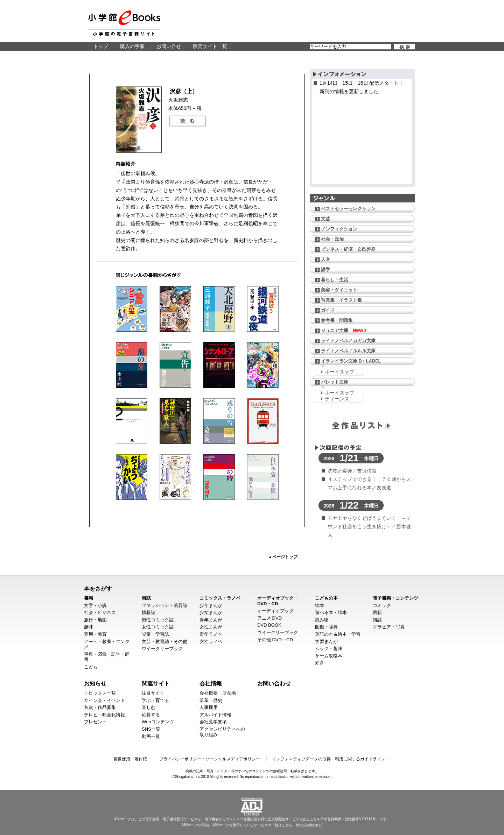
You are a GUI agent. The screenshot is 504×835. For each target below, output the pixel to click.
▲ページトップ (283, 557)
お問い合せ (169, 46)
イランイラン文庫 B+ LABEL (351, 361)
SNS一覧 (151, 729)
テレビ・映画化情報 (104, 715)
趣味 (89, 627)
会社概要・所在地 (218, 693)
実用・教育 (95, 634)
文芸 (325, 219)
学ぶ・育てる (155, 700)
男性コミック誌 (158, 620)
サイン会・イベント (104, 700)
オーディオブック (275, 611)
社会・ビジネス (100, 612)
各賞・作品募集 (100, 707)
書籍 (89, 598)
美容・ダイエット (339, 290)
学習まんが (326, 641)
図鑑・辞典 (326, 627)
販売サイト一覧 (210, 46)
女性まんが (211, 627)
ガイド (328, 310)
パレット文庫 (335, 382)
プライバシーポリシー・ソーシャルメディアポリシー (210, 759)
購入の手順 (132, 46)
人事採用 (209, 707)
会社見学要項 (213, 722)
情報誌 (149, 612)
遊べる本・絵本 (331, 612)
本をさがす (98, 588)
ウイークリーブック (162, 648)
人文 (325, 259)
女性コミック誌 (158, 627)
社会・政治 (332, 239)
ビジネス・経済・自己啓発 (348, 249)
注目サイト (153, 693)
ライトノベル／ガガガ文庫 (348, 341)
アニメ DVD (269, 618)
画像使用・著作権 (130, 759)
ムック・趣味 (329, 648)
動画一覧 (151, 736)
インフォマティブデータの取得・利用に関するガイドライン (329, 759)
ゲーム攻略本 (329, 656)
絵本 (320, 605)
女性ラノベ (211, 641)
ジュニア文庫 (344, 330)
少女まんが (211, 612)
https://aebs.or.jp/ (309, 825)
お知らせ (95, 683)
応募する (151, 715)
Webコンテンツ (158, 722)
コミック (382, 605)
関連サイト (156, 683)
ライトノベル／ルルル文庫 (348, 351)
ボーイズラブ (339, 372)
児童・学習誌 (155, 634)
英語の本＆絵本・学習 (338, 634)
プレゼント (95, 722)
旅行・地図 (95, 620)
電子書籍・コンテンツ (395, 598)
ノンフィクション (339, 229)
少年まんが (211, 605)
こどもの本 (326, 598)
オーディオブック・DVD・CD (278, 601)
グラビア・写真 (389, 627)
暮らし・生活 (335, 280)
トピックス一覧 (100, 693)
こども (91, 667)
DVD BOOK (269, 625)
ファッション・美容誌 (164, 605)
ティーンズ (337, 399)
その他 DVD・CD (275, 640)
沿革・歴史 (211, 700)
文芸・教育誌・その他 (164, 641)
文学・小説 (95, 605)
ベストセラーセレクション (348, 209)
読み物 (322, 620)
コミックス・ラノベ (220, 598)
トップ (101, 46)
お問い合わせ (274, 683)
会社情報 (211, 683)
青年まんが (211, 620)
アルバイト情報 (215, 715)
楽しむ (149, 707)
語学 (325, 270)
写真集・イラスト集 (341, 300)
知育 (320, 663)
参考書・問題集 (337, 320)
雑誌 (146, 598)
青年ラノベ (211, 634)
